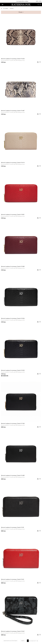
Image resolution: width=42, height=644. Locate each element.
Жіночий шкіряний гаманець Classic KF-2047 (13, 631)
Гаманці (12, 8)
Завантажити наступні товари (10, 641)
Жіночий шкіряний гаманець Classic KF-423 (12, 579)
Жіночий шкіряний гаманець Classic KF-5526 (13, 318)
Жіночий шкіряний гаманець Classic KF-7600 (13, 423)
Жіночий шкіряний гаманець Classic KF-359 (12, 527)
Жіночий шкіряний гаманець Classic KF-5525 (13, 370)
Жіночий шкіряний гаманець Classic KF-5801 (13, 215)
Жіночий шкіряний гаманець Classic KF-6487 (13, 111)
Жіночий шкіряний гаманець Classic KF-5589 (13, 266)
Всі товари (6, 8)
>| (37, 641)
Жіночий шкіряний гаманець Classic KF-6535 (13, 59)
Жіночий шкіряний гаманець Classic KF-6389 (13, 475)
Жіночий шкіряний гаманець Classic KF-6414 (13, 163)
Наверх (23, 641)
